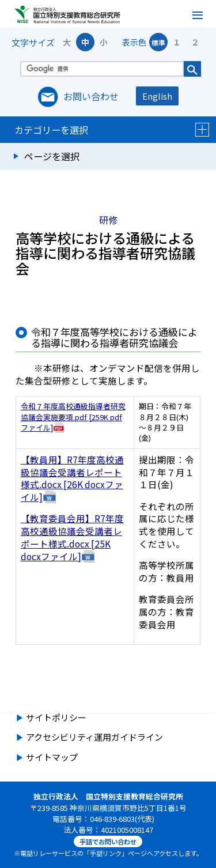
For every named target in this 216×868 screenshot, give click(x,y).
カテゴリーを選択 (112, 130)
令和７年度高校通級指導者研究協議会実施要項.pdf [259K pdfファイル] (73, 417)
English (157, 96)
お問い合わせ (91, 96)
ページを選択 (52, 156)
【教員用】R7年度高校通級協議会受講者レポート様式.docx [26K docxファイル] (72, 478)
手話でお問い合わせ (108, 841)
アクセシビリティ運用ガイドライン (94, 737)
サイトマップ (52, 757)
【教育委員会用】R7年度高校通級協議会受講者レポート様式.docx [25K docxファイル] (72, 537)
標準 (158, 42)
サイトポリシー (56, 717)
